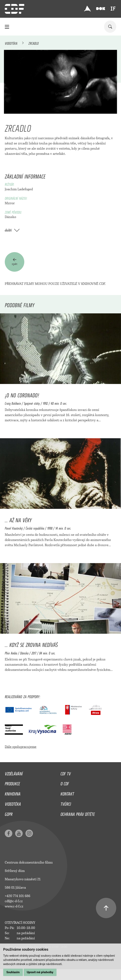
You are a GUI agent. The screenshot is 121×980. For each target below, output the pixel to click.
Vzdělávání (14, 773)
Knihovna (13, 793)
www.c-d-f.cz (14, 906)
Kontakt (67, 793)
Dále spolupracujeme (21, 747)
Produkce (12, 783)
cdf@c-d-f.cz (14, 901)
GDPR (9, 813)
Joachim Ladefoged (19, 189)
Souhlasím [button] (13, 972)
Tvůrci (66, 803)
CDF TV (66, 773)
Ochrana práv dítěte (78, 813)
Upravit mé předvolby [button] (40, 972)
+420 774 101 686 (18, 896)
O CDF (65, 783)
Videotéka (11, 43)
